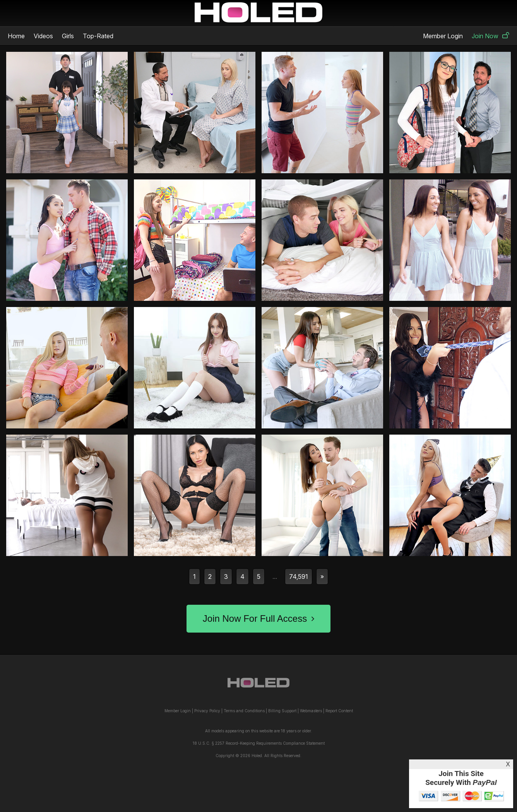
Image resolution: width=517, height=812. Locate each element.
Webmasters (311, 711)
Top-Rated (98, 36)
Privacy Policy (207, 711)
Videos (43, 36)
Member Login (443, 36)
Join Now (490, 36)
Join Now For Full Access (258, 618)
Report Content (339, 711)
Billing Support (282, 711)
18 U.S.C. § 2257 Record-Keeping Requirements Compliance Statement (259, 743)
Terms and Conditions (244, 711)
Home (16, 36)
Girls (68, 36)
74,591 (299, 577)
